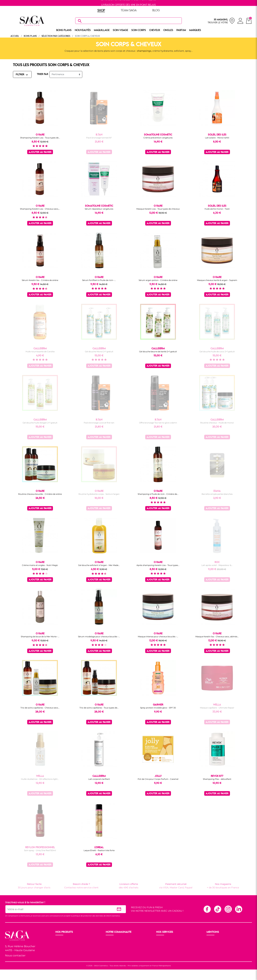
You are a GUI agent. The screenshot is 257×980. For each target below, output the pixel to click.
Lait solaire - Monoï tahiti (217, 138)
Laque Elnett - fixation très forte (99, 850)
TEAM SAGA (129, 10)
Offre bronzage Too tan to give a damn (158, 423)
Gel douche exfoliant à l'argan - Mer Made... (99, 565)
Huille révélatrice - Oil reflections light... (40, 779)
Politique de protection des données (228, 948)
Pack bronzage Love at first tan (99, 423)
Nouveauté (62, 940)
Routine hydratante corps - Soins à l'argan (99, 494)
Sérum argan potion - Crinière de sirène (158, 280)
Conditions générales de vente (224, 944)
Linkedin (238, 909)
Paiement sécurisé (167, 944)
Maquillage (62, 944)
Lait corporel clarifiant (99, 779)
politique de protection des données (88, 916)
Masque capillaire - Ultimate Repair (217, 708)
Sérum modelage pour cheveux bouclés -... (99, 637)
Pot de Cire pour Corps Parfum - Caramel (158, 779)
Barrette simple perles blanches (217, 494)
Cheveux (61, 956)
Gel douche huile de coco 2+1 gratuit (217, 352)
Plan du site (214, 952)
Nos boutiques (114, 944)
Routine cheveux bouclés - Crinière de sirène (40, 494)
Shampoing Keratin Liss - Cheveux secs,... (40, 209)
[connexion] (240, 21)
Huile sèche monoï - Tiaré (217, 209)
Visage (60, 948)
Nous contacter (15, 955)
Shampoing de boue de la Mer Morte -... (40, 637)
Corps (59, 952)
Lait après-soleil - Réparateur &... (217, 565)
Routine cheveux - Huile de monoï (217, 423)
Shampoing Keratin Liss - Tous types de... (40, 138)
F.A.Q (160, 948)
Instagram (228, 909)
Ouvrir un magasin (117, 940)
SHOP (101, 10)
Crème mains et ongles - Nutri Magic (40, 565)
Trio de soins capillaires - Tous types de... (99, 708)
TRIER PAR (43, 74)
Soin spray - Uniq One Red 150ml (40, 850)
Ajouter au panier (40, 152)
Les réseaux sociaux (117, 956)
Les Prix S (112, 948)
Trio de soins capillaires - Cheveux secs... (40, 708)
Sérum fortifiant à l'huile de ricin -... (99, 280)
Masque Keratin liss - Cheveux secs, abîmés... (217, 637)
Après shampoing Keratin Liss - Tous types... (158, 565)
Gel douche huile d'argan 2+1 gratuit (40, 423)
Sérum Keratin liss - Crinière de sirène (40, 280)
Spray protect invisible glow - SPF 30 (158, 708)
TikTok (217, 909)
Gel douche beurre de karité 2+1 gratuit (158, 352)
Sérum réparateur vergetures (99, 209)
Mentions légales (217, 940)
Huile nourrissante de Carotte (40, 352)
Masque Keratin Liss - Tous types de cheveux (158, 209)
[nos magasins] (221, 21)
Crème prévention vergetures (158, 138)
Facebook (207, 909)
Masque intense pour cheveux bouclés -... (158, 637)
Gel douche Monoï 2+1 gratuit (99, 352)
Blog (109, 952)
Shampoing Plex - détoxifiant (217, 779)
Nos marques (63, 960)
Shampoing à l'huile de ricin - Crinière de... (158, 494)
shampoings (144, 51)
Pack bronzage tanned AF (99, 138)
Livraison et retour (167, 940)
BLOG (156, 10)
